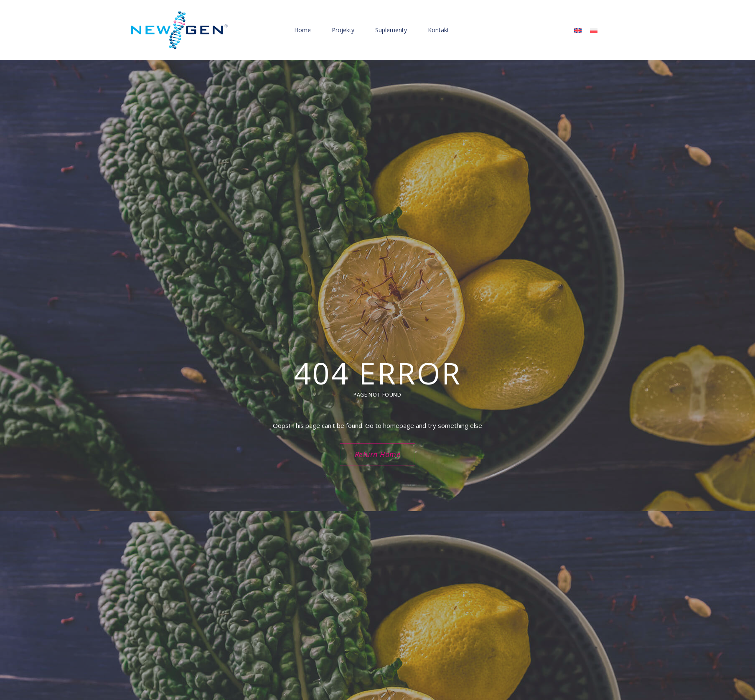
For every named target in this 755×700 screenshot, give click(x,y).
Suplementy (391, 30)
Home (303, 30)
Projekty (343, 30)
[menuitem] (578, 30)
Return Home (378, 454)
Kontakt (439, 30)
